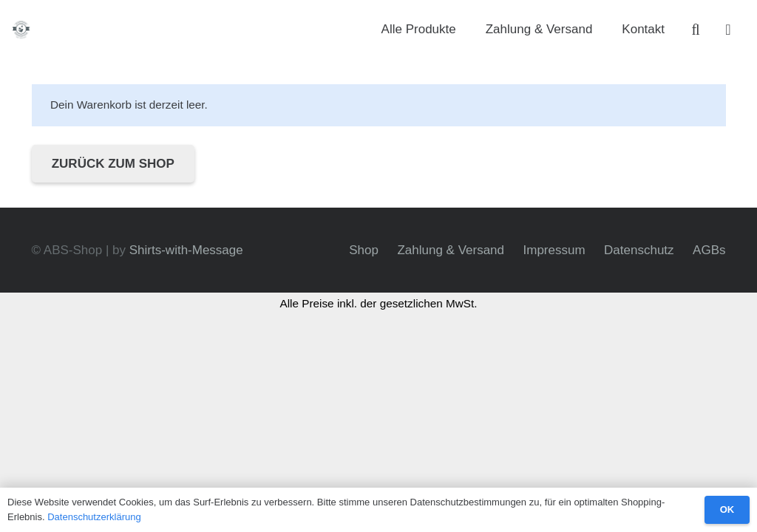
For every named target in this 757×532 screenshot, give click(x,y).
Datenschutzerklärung (94, 517)
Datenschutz (639, 250)
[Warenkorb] (728, 30)
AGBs (709, 250)
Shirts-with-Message (186, 250)
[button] (696, 30)
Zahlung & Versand (451, 250)
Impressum (554, 250)
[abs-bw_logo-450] (22, 30)
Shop (364, 250)
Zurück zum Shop (113, 164)
